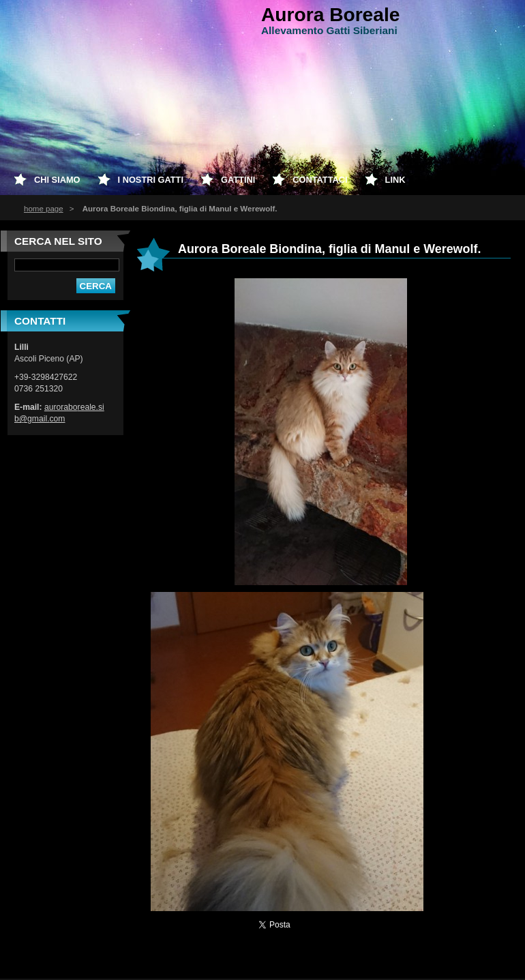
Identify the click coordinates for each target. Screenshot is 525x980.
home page (44, 209)
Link (395, 180)
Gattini (238, 180)
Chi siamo (57, 180)
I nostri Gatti (151, 180)
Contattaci (320, 180)
